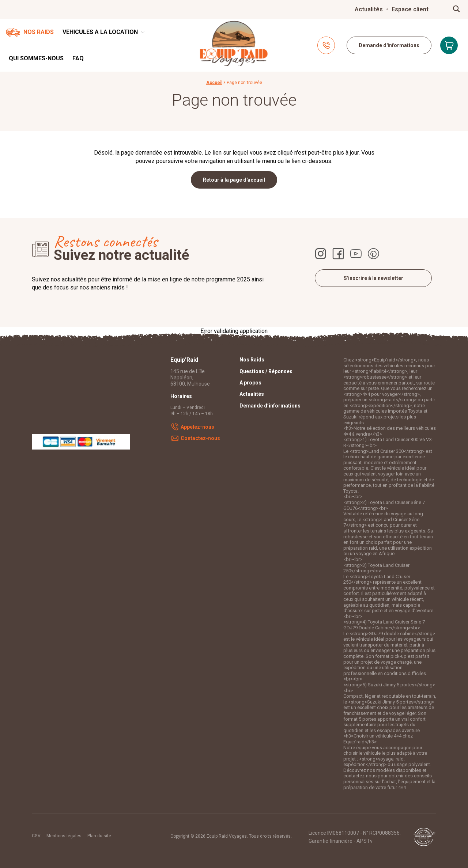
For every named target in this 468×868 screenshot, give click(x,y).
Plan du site (99, 836)
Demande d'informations (389, 45)
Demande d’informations (270, 406)
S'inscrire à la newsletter (373, 278)
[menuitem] (369, 10)
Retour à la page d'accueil (234, 180)
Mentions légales (64, 836)
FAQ (78, 58)
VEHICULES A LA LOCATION (100, 32)
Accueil (214, 83)
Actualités (369, 9)
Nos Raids (39, 32)
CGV (36, 836)
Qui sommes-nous (36, 58)
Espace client (410, 9)
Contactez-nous (200, 438)
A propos (250, 383)
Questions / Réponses (266, 372)
